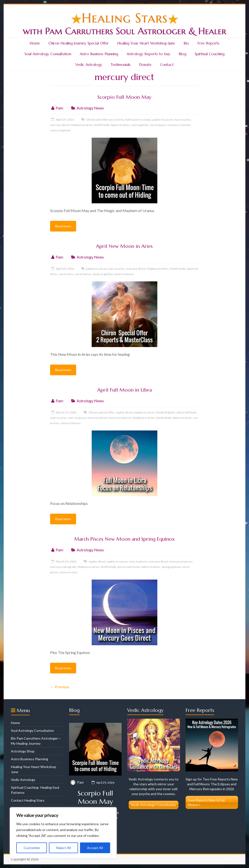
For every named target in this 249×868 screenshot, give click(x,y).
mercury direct (60, 125)
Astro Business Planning (99, 54)
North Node (102, 125)
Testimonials (121, 65)
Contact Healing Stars (28, 800)
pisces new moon (129, 567)
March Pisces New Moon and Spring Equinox (124, 539)
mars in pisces (77, 418)
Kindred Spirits (166, 412)
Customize (32, 848)
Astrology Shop (23, 751)
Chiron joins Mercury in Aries (105, 120)
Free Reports (208, 43)
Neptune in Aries (82, 125)
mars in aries (182, 120)
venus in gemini (60, 130)
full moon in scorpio (138, 120)
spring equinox (171, 567)
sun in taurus (158, 125)
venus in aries (69, 572)
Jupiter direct (124, 412)
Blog (182, 54)
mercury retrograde (63, 567)
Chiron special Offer (102, 412)
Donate (145, 65)
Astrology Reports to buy (148, 54)
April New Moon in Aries (124, 246)
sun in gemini (140, 125)
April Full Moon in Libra (124, 390)
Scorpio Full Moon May (124, 97)
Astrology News (90, 108)
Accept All (95, 848)
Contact (167, 65)
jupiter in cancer (163, 120)
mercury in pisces (120, 418)
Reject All (63, 848)
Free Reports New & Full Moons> (206, 802)
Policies (232, 859)
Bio (186, 43)
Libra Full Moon (187, 412)
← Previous (60, 687)
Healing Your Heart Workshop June (146, 43)
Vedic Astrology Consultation (154, 805)
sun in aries (66, 274)
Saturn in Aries (120, 125)
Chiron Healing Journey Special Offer (79, 43)
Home (35, 43)
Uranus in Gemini (179, 125)
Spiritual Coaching (210, 54)
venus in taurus (124, 274)
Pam (59, 108)
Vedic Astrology (89, 65)
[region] (63, 833)
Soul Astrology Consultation (48, 54)
